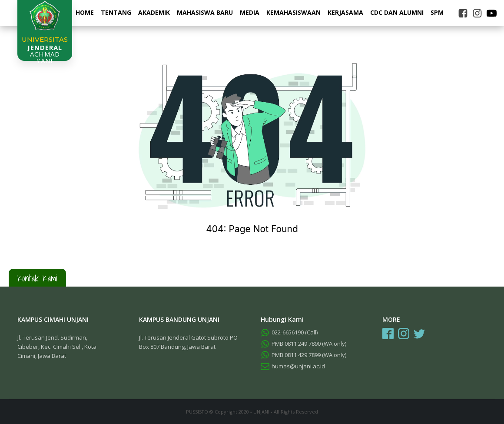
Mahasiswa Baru (205, 12)
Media (250, 12)
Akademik (154, 12)
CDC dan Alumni (397, 12)
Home (85, 12)
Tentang (116, 12)
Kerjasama (345, 12)
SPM (437, 12)
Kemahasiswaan (293, 12)
